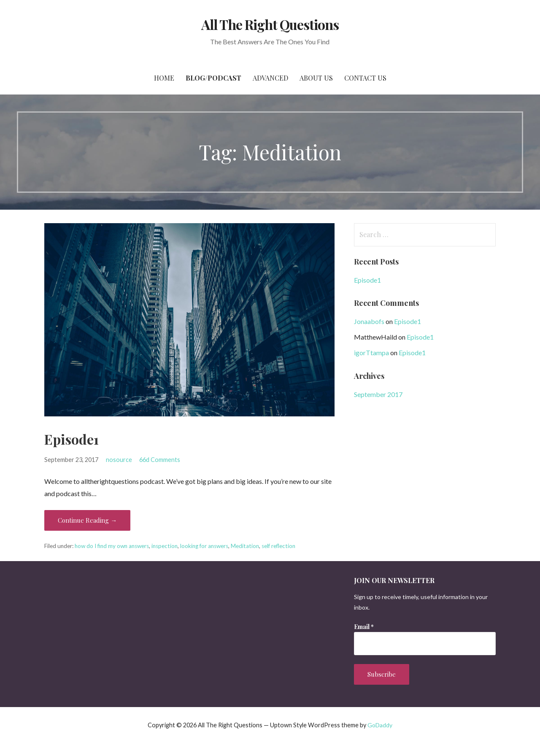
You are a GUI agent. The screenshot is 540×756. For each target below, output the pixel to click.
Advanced (270, 78)
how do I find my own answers (112, 546)
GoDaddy (380, 725)
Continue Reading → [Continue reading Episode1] (87, 520)
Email (364, 627)
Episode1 (72, 439)
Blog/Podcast (213, 78)
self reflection (278, 546)
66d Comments (160, 460)
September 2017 (378, 394)
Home (164, 78)
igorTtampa (371, 352)
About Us (316, 78)
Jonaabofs (369, 321)
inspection (165, 546)
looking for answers (204, 546)
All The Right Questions (270, 24)
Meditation (245, 546)
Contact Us (365, 78)
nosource (119, 460)
